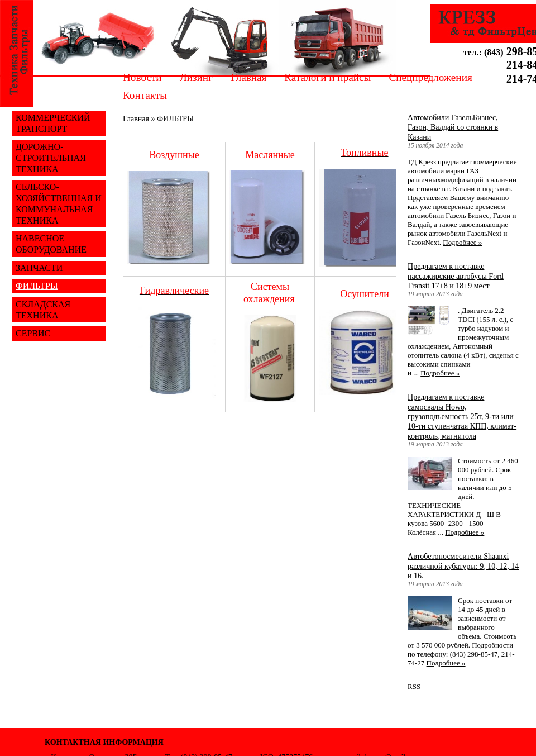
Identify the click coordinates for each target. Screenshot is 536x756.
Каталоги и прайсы (327, 77)
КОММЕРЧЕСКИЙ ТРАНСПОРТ (53, 123)
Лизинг (196, 77)
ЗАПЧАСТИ (39, 268)
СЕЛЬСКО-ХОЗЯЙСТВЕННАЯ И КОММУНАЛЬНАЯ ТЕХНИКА (59, 203)
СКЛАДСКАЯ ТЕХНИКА (43, 310)
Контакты (145, 95)
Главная (248, 77)
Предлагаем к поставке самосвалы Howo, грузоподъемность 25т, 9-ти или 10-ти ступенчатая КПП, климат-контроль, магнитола (462, 416)
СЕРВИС (33, 333)
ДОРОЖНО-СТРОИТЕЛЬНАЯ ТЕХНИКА (51, 158)
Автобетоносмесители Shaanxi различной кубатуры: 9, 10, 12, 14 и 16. (463, 566)
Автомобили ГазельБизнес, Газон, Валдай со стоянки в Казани (453, 127)
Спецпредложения (430, 77)
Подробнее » (462, 242)
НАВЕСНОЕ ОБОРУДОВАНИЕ (51, 244)
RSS (414, 686)
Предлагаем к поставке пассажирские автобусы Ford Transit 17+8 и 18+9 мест (456, 276)
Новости (142, 77)
